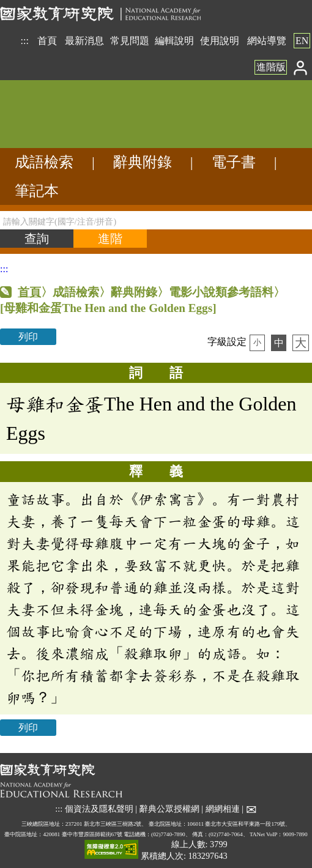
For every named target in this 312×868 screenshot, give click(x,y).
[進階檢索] (110, 239)
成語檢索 (44, 162)
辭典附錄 (143, 162)
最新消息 (84, 41)
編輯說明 (174, 41)
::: (25, 41)
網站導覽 (267, 41)
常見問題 (130, 41)
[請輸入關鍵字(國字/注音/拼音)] (156, 220)
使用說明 (220, 41)
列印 (28, 337)
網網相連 (223, 809)
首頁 (47, 41)
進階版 (271, 67)
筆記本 (37, 191)
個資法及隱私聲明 (99, 809)
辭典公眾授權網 (169, 809)
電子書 (234, 162)
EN (302, 41)
